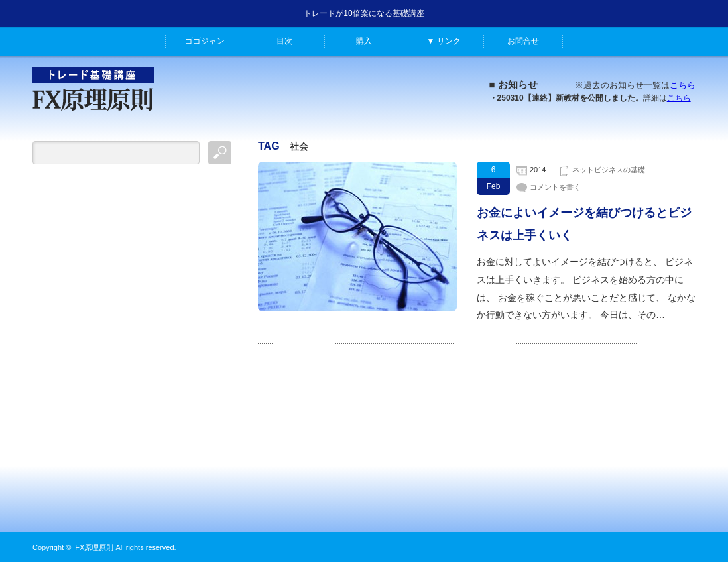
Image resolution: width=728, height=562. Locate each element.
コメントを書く (555, 187)
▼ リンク (443, 41)
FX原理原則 (94, 547)
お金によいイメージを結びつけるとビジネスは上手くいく (584, 224)
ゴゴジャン (205, 41)
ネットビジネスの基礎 (609, 170)
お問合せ (523, 41)
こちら (683, 85)
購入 (364, 41)
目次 (284, 41)
